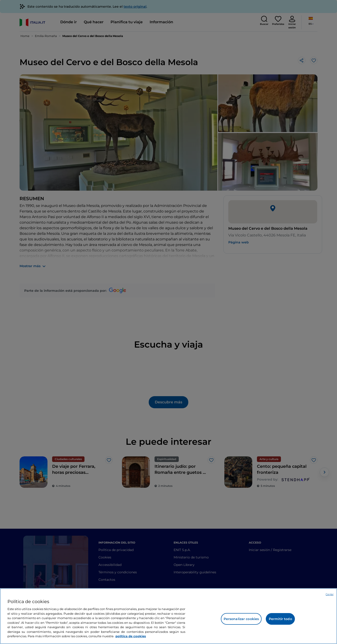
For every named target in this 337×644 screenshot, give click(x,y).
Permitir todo (280, 619)
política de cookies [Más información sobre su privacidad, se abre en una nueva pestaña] (131, 636)
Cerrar (330, 594)
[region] (168, 616)
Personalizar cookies (241, 619)
